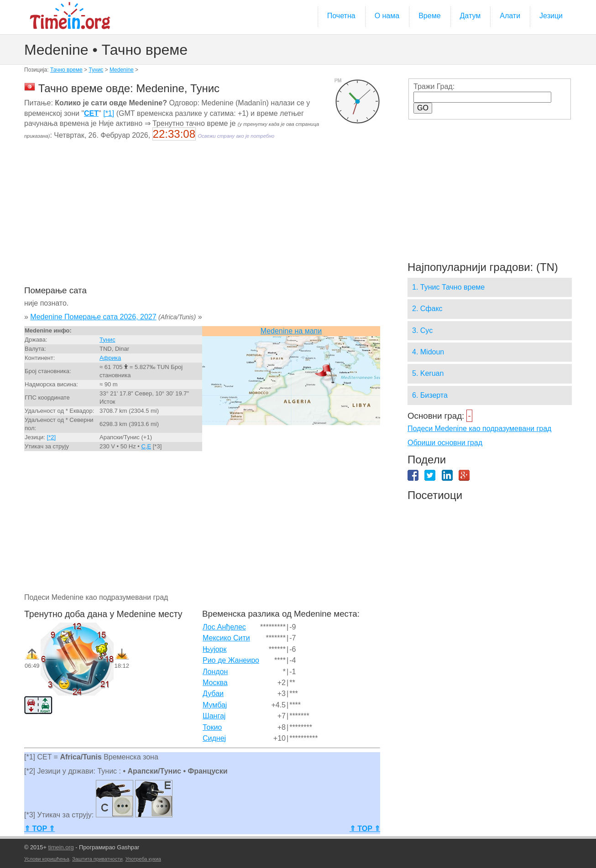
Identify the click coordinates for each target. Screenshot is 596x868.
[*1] (109, 113)
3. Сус (422, 330)
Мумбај (215, 705)
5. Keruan (428, 373)
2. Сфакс (427, 309)
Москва (215, 683)
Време (429, 16)
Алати (510, 16)
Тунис (96, 70)
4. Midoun (428, 352)
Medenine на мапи (291, 331)
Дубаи (213, 694)
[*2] (52, 437)
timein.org (61, 847)
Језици (551, 16)
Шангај (214, 716)
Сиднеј (214, 738)
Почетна (341, 16)
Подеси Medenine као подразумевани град (479, 429)
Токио (212, 727)
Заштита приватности (97, 859)
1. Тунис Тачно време (448, 287)
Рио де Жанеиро (231, 660)
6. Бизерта (430, 395)
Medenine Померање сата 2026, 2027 (93, 317)
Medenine (122, 70)
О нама (387, 16)
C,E (146, 446)
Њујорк (215, 649)
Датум (471, 16)
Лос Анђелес (224, 627)
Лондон (215, 672)
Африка (110, 358)
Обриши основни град (445, 443)
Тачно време (66, 70)
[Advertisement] (202, 219)
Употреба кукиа (143, 859)
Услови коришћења (47, 859)
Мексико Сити (226, 638)
